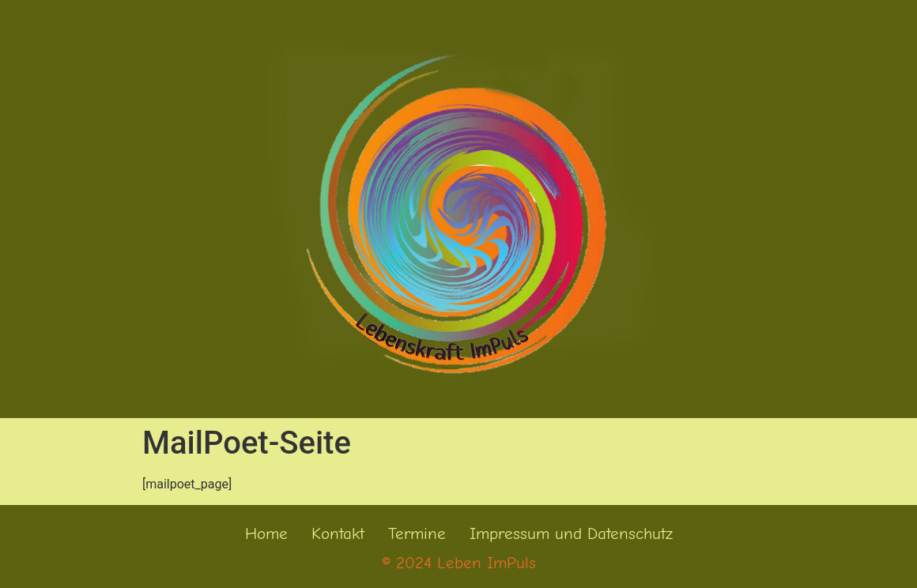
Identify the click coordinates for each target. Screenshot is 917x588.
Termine (417, 533)
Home (266, 533)
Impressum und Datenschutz (571, 533)
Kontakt (338, 533)
